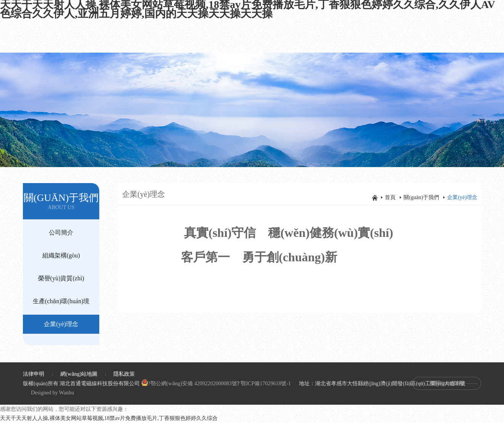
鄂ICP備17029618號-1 (266, 384)
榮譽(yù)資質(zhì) (61, 278)
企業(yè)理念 (61, 324)
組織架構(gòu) (61, 255)
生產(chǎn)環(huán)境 (61, 301)
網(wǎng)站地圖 (79, 374)
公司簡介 (61, 232)
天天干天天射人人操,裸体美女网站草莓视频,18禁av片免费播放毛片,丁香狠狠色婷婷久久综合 (109, 418)
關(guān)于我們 (421, 197)
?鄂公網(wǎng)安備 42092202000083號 (189, 384)
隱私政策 (124, 374)
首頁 (390, 197)
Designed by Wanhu (52, 393)
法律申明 (34, 374)
